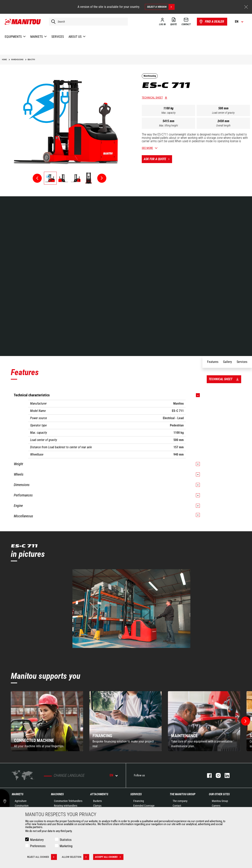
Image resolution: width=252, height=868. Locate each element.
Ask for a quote (158, 159)
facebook (207, 775)
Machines (57, 794)
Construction (22, 806)
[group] (47, 721)
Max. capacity (169, 113)
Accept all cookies (109, 857)
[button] (246, 721)
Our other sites (219, 794)
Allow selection (76, 857)
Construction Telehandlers (68, 801)
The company (180, 801)
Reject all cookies (42, 857)
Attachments (99, 794)
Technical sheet (152, 98)
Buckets (97, 801)
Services (136, 794)
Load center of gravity (223, 113)
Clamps (97, 806)
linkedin (225, 775)
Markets (18, 794)
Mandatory (37, 840)
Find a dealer (211, 22)
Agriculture (21, 801)
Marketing (66, 846)
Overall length (223, 125)
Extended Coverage (144, 806)
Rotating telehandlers (66, 806)
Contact (177, 806)
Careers (216, 806)
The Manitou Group (183, 794)
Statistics (66, 840)
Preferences (38, 846)
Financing (139, 801)
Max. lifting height (169, 125)
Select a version (161, 7)
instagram (216, 775)
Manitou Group (220, 801)
